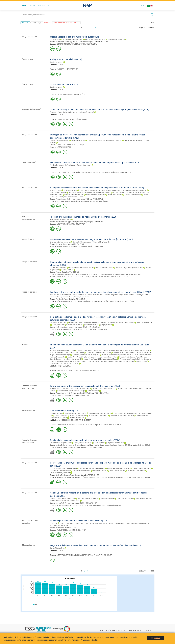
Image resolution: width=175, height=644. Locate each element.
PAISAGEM (68, 301)
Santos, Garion (142, 361)
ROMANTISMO (101, 555)
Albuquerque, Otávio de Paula (88, 498)
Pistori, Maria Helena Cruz (94, 523)
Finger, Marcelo (106, 325)
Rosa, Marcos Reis (70, 190)
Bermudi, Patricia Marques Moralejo (92, 468)
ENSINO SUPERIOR (64, 247)
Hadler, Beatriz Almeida (102, 350)
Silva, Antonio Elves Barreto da (61, 295)
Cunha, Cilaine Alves (57, 548)
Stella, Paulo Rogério (110, 523)
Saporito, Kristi (86, 361)
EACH (75, 145)
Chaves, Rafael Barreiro (133, 195)
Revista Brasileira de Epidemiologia (68, 475)
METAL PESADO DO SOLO (135, 274)
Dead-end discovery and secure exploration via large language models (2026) (85, 440)
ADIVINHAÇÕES (79, 94)
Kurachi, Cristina (93, 391)
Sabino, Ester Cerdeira (75, 325)
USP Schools (44, 6)
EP (59, 366)
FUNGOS (60, 395)
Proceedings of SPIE (63, 393)
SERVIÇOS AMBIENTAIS (98, 277)
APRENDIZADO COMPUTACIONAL (69, 447)
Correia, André (145, 359)
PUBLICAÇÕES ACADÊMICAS (67, 530)
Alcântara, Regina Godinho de (129, 523)
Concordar (156, 638)
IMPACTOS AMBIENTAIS (117, 274)
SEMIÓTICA (82, 530)
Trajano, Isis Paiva (61, 416)
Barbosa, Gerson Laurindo (141, 468)
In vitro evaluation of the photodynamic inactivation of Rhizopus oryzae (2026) (86, 386)
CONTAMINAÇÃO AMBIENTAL (80, 274)
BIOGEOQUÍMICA (63, 274)
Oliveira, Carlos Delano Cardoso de (134, 190)
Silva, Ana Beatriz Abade (104, 268)
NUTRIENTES (120, 301)
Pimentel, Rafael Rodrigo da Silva (122, 416)
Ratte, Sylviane (109, 361)
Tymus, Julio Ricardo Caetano (79, 192)
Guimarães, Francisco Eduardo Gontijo (71, 391)
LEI (120, 505)
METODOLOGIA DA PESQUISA (139, 477)
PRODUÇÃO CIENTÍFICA (84, 425)
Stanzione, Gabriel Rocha (108, 323)
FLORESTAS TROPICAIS (99, 274)
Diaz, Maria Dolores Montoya (60, 242)
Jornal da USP (60, 244)
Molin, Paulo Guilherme (58, 192)
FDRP (82, 503)
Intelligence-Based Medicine (65, 327)
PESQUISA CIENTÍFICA (101, 425)
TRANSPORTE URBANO (65, 371)
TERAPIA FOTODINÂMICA (73, 395)
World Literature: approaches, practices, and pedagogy (74, 222)
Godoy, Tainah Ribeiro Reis (74, 195)
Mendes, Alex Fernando (114, 190)
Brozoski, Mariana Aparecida (72, 39)
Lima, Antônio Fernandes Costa (100, 413)
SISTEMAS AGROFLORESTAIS (118, 277)
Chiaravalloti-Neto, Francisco (60, 473)
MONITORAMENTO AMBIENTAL (61, 277)
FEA (75, 244)
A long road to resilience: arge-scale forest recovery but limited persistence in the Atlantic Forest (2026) (97, 188)
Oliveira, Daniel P (92, 295)
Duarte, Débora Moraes (58, 363)
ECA (69, 366)
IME (93, 327)
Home (24, 6)
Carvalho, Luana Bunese (93, 357)
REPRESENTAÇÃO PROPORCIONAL (80, 172)
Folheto (25, 345)
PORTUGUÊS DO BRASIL (79, 119)
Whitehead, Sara (97, 361)
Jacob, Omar (88, 359)
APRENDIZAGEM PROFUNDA (67, 329)
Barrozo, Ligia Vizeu (100, 471)
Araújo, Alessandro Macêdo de (141, 352)
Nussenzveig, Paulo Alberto (98, 416)
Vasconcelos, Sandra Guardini (60, 219)
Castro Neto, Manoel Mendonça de (99, 352)
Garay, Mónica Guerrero (114, 140)
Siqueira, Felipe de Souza (111, 355)
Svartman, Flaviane (92, 325)
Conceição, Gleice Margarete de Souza (63, 468)
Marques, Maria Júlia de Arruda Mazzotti (64, 389)
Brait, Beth (54, 523)
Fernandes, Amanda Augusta (100, 192)
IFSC (96, 393)
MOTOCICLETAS (96, 371)
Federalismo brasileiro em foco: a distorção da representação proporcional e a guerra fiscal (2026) (95, 163)
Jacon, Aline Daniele (115, 195)
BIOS (85, 393)
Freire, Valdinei (99, 443)
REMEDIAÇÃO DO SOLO (81, 277)
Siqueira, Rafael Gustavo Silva (139, 350)
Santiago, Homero (56, 62)
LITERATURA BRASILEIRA (66, 555)
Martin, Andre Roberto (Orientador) (79, 165)
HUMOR (109, 555)
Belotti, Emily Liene (108, 498)
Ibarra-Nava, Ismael (74, 359)
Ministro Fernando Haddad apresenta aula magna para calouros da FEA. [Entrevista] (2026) (91, 239)
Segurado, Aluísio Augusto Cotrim (85, 242)
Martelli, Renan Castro (85, 350)
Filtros (25, 23)
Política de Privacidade (116, 631)
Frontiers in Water (62, 299)
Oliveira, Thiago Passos (122, 352)
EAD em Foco (60, 145)
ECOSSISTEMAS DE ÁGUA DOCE (103, 301)
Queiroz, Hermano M (79, 295)
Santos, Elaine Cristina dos (59, 140)
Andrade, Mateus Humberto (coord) (62, 350)
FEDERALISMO (62, 172)
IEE (98, 475)
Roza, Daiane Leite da (117, 471)
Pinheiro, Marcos (73, 363)
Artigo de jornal (28, 239)
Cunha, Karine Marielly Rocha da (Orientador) (78, 112)
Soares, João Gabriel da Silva (128, 389)
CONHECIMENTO (115, 425)
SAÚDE (102, 477)
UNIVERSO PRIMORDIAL (79, 247)
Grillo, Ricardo (55, 39)
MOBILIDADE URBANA (82, 371)
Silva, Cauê (77, 361)
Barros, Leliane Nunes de (82, 443)
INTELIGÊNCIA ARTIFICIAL (66, 505)
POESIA (78, 555)
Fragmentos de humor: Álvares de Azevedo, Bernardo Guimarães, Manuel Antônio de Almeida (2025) (96, 545)
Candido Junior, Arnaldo (126, 323)
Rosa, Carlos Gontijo (77, 523)
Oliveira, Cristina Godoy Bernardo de (62, 498)
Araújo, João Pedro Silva (76, 357)
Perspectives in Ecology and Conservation (70, 199)
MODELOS (81, 329)
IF (82, 420)
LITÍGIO (102, 505)
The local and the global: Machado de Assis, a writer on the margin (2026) (84, 217)
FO (102, 42)
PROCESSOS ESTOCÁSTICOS (91, 447)
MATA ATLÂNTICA (102, 201)
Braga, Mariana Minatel (78, 416)
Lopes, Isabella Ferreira (125, 498)
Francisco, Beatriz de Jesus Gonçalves (86, 355)
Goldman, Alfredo (56, 413)
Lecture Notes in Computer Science (68, 445)
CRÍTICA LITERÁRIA (88, 555)
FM (78, 244)
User (142, 6)
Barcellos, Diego (121, 268)
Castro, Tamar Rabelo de (96, 140)
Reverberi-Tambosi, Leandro (74, 197)
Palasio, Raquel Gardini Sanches (118, 468)
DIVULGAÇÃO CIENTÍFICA (66, 425)
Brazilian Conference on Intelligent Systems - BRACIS (112, 445)
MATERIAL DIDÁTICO (64, 147)
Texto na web (27, 59)
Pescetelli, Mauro (56, 112)
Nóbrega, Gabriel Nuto (135, 268)
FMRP (89, 420)
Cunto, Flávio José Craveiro (74, 352)
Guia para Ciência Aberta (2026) (65, 411)
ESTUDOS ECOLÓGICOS (80, 477)
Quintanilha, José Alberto (136, 471)
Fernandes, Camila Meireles (60, 471)
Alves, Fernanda (84, 389)
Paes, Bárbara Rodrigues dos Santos (92, 190)
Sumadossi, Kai (67, 361)
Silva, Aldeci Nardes (78, 140)
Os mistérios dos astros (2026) (64, 84)
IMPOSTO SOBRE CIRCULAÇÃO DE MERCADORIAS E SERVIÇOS (115, 172)
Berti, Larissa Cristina (144, 323)
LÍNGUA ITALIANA (63, 119)
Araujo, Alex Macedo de (58, 165)
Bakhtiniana (60, 528)
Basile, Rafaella (55, 361)
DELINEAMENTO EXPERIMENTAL (117, 477)
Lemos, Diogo (135, 357)
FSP (89, 475)
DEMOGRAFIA (94, 477)
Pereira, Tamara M (130, 295)
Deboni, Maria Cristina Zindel (95, 39)
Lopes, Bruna (65, 523)
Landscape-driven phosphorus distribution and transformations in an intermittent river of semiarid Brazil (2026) (101, 292)
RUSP (73, 420)
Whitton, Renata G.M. (77, 418)
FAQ (101, 631)
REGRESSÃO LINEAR (64, 477)
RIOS (74, 301)
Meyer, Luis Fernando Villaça (60, 355)
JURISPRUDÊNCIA (111, 505)
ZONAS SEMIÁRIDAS (84, 301)
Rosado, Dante (124, 357)
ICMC (97, 503)
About (33, 6)
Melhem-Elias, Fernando (116, 39)
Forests (58, 272)
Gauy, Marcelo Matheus (58, 323)
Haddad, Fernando (103, 242)
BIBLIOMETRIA (81, 44)
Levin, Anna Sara (58, 325)
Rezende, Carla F (68, 297)
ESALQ (100, 199)
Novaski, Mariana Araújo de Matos (105, 359)
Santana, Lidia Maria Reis (82, 471)
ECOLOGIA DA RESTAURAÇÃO (67, 201)
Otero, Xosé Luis (68, 270)
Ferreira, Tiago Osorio (82, 297)
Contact (148, 631)
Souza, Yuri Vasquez (57, 352)
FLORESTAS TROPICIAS (87, 201)
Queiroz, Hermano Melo (58, 268)
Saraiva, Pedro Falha (109, 357)
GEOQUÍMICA (130, 301)
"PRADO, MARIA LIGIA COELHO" (66, 23)
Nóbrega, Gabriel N (143, 295)
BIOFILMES (86, 395)
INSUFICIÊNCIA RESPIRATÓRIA (96, 329)
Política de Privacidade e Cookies (85, 640)
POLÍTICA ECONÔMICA (96, 247)
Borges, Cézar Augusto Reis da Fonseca (127, 192)
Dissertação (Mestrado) (32, 109)
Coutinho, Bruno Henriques (96, 195)
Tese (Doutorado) (29, 162)
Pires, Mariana (125, 359)
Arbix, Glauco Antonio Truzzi (70, 501)
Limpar (152, 23)
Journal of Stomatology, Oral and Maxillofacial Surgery (74, 42)
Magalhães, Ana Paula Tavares (76, 413)
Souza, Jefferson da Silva (119, 350)
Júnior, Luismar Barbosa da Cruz (104, 389)
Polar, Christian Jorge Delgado (61, 443)
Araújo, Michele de (131, 140)
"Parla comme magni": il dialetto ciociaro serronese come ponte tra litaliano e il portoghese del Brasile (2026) (100, 110)
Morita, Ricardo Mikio (91, 323)
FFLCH (106, 42)
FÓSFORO (60, 301)
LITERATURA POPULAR (65, 94)
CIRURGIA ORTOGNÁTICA (66, 44)
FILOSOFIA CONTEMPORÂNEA (67, 69)
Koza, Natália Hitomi (76, 323)
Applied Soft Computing (64, 503)
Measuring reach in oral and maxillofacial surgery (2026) (76, 37)
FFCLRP (107, 393)
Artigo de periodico (30, 37)
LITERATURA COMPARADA (76, 224)
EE (69, 420)
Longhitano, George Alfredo (124, 361)
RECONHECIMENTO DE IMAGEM (87, 505)
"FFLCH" (37, 23)
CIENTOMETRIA (92, 44)
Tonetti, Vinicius (56, 190)
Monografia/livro (29, 410)
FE (84, 145)
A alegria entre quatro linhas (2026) (66, 59)
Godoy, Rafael (135, 359)
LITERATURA (61, 224)
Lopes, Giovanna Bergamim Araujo (81, 268)
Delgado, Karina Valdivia (115, 443)
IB (85, 420)
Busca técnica (135, 631)
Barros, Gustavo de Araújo (129, 355)
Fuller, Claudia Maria (121, 413)
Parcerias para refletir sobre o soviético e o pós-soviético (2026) (79, 521)
